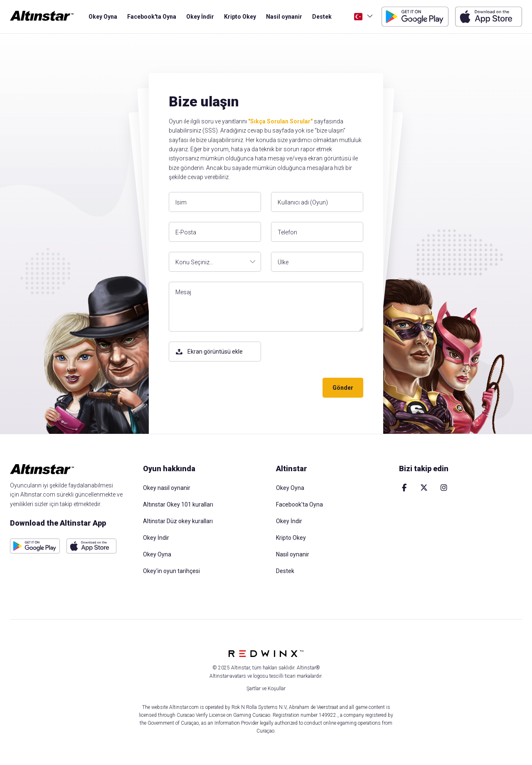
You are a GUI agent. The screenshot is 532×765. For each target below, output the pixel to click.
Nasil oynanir (284, 17)
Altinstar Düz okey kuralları (178, 521)
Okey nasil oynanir (167, 488)
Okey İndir (200, 17)
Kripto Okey (240, 17)
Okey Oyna (103, 17)
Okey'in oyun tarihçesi (171, 571)
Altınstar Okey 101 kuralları (178, 504)
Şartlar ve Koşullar (266, 689)
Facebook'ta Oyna (152, 17)
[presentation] (232, 388)
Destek (322, 17)
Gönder (343, 388)
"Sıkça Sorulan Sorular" (280, 121)
